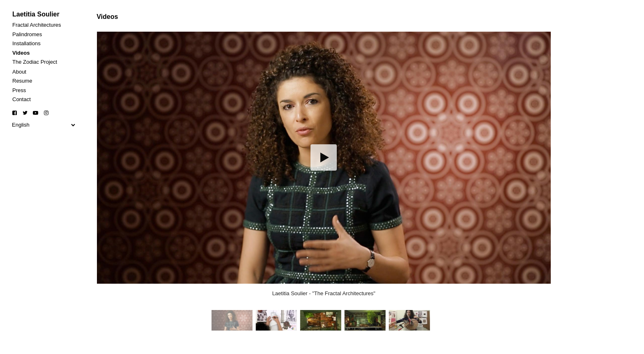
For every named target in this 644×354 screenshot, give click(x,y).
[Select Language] (43, 125)
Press (19, 90)
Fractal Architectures (37, 25)
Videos (21, 53)
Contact (22, 99)
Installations (26, 43)
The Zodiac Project (35, 62)
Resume (22, 81)
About (19, 72)
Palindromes (27, 34)
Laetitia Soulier (36, 14)
